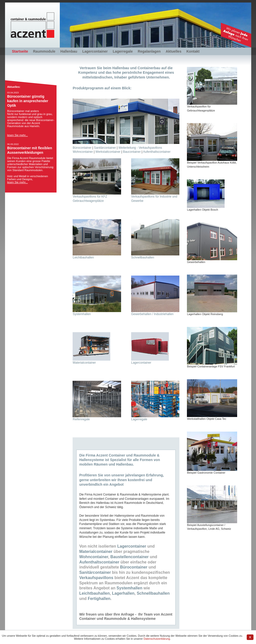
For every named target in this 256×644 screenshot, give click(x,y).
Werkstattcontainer (108, 152)
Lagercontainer (95, 51)
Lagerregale (123, 51)
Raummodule (44, 51)
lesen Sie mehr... (18, 135)
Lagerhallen (123, 593)
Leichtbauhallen (83, 257)
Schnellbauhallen (143, 257)
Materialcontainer (84, 363)
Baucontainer (132, 152)
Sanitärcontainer (105, 148)
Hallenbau (69, 51)
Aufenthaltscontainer (157, 152)
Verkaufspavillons (96, 578)
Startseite (20, 51)
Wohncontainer (83, 152)
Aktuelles (174, 51)
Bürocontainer (82, 148)
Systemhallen (82, 314)
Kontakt (193, 51)
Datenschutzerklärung (157, 639)
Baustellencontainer (129, 557)
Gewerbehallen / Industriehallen (152, 314)
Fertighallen (99, 599)
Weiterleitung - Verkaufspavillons (140, 148)
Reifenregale (81, 419)
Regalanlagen (149, 51)
